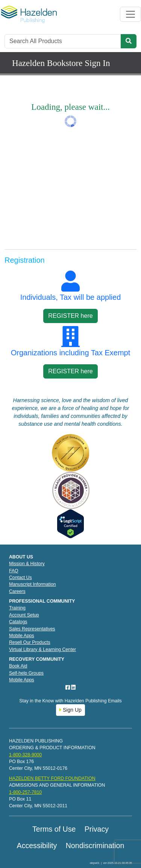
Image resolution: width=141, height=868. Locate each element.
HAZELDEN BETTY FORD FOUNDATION (52, 778)
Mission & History (27, 564)
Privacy (97, 829)
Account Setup (24, 615)
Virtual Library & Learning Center (42, 650)
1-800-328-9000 (25, 755)
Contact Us (20, 578)
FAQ (14, 571)
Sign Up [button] (70, 710)
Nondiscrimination (95, 846)
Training (17, 608)
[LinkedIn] (73, 687)
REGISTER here (70, 316)
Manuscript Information (33, 584)
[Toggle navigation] (130, 14)
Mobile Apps (22, 636)
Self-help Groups (26, 673)
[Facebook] (68, 687)
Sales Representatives (32, 629)
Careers (17, 591)
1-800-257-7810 (25, 792)
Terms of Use (54, 829)
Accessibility (37, 846)
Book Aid (18, 666)
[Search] (63, 41)
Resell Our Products (30, 642)
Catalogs (18, 622)
